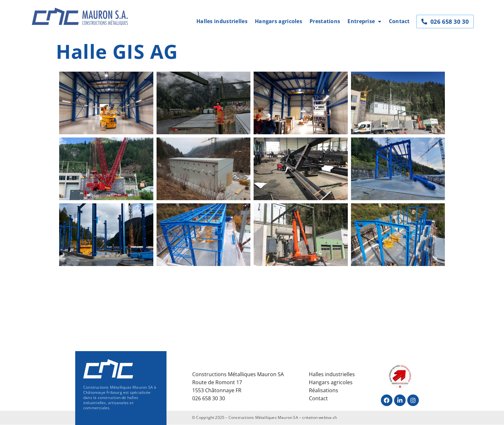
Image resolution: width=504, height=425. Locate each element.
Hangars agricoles (279, 21)
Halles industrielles (222, 21)
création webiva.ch (319, 417)
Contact (399, 21)
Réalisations (324, 390)
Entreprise (364, 21)
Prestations (325, 21)
